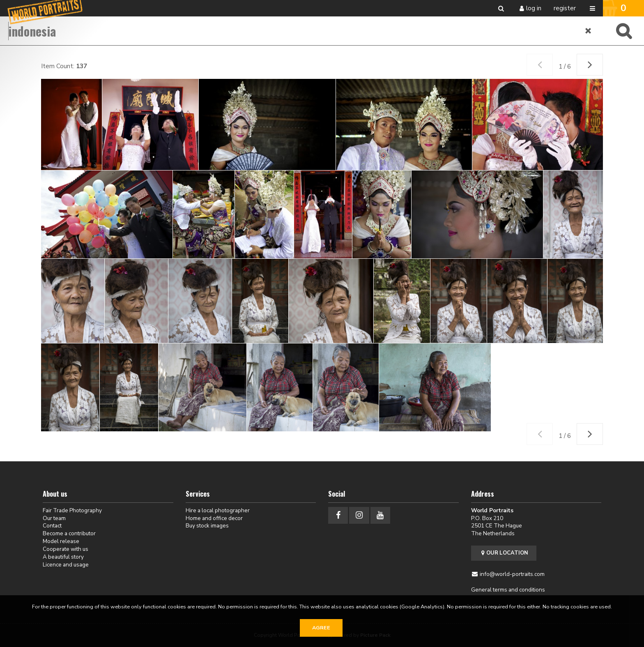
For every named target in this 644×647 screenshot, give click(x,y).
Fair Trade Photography (72, 510)
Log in (534, 8)
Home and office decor (214, 518)
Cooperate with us (66, 549)
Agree (321, 628)
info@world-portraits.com (512, 574)
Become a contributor (69, 533)
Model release (61, 541)
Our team (54, 518)
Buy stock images (207, 526)
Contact (52, 526)
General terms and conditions (508, 590)
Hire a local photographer (218, 510)
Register (565, 8)
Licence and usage (66, 565)
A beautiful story (63, 557)
